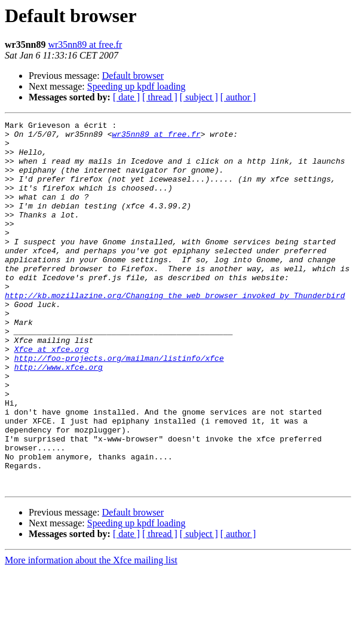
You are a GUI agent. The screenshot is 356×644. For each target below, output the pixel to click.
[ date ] (126, 97)
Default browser (133, 76)
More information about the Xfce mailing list (91, 634)
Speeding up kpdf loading (136, 86)
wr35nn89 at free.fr (85, 45)
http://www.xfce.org (59, 417)
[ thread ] (160, 97)
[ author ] (238, 97)
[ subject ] (199, 97)
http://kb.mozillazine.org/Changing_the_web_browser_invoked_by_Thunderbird (175, 331)
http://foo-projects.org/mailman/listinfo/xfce (119, 406)
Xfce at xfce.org (52, 395)
